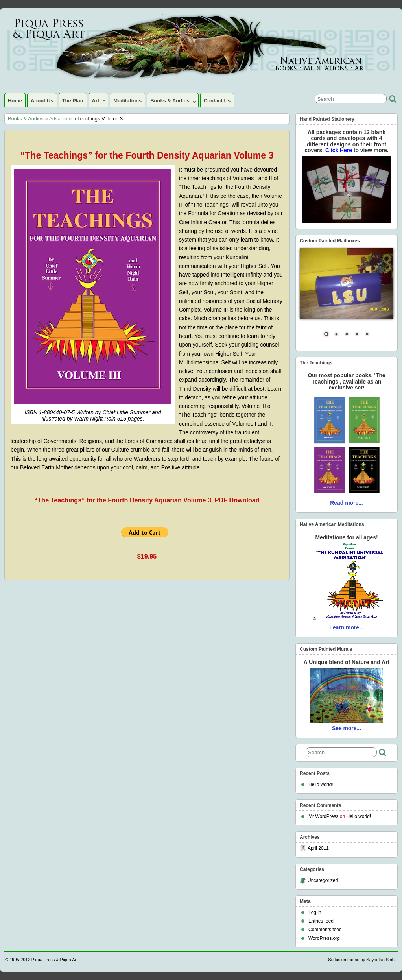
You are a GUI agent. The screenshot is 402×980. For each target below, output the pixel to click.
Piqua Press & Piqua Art (54, 960)
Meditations (127, 101)
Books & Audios (173, 102)
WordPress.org (324, 938)
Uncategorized (323, 880)
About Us (42, 101)
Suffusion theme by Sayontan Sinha (362, 960)
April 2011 (318, 848)
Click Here (339, 150)
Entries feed (321, 921)
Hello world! (321, 784)
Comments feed (325, 930)
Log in (315, 912)
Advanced (60, 119)
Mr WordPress (323, 816)
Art (99, 102)
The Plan (73, 101)
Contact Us (217, 101)
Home (15, 101)
